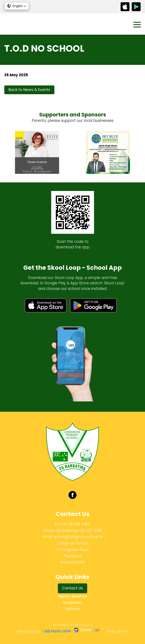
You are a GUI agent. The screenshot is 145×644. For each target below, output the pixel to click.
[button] (17, 6)
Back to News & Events (29, 90)
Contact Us (72, 588)
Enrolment (72, 603)
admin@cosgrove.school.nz (78, 537)
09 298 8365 (79, 524)
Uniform (73, 609)
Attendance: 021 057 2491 (79, 531)
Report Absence (73, 596)
